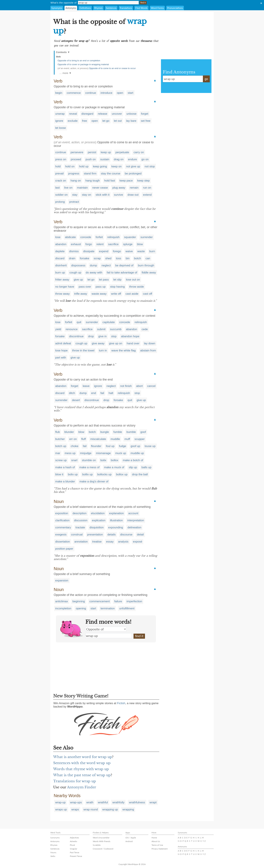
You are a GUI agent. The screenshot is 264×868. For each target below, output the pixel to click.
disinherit (61, 265)
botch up (61, 446)
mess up (70, 453)
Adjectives (74, 838)
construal (77, 535)
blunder (69, 432)
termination (108, 608)
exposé (138, 542)
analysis (123, 542)
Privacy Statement (160, 849)
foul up (110, 446)
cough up (75, 273)
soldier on (61, 195)
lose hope (61, 350)
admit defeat (63, 343)
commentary (63, 527)
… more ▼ (65, 73)
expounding (116, 527)
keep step (143, 181)
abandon (61, 244)
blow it (59, 474)
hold (58, 166)
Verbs (53, 856)
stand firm (90, 174)
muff (127, 439)
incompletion (63, 608)
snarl (74, 460)
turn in (103, 350)
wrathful (103, 802)
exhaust (76, 244)
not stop (150, 166)
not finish (126, 386)
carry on (139, 152)
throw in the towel (83, 350)
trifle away (81, 294)
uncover (117, 114)
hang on (76, 181)
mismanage (103, 453)
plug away (119, 188)
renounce (72, 329)
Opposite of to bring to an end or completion (79, 61)
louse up (150, 446)
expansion (62, 580)
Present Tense (76, 856)
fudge (123, 446)
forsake (85, 258)
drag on (119, 159)
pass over (85, 287)
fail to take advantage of (122, 273)
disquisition (97, 527)
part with (61, 358)
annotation (81, 542)
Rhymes (98, 8)
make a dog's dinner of (94, 481)
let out (118, 121)
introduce (106, 93)
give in (102, 336)
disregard (87, 114)
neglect (106, 265)
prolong (60, 202)
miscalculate (98, 439)
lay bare (131, 121)
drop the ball (140, 474)
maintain (82, 188)
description (79, 513)
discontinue (76, 336)
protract (74, 202)
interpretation (136, 520)
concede (86, 237)
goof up (135, 446)
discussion (81, 520)
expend (104, 251)
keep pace (126, 181)
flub (57, 432)
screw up (61, 460)
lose (58, 237)
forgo (89, 244)
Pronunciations (175, 8)
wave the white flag (123, 350)
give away (98, 343)
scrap (97, 258)
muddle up (137, 453)
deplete (60, 251)
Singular (73, 849)
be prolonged (133, 174)
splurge (128, 244)
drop (91, 336)
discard (60, 258)
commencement (100, 601)
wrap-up (60, 802)
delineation (134, 527)
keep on (117, 166)
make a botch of (133, 460)
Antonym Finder (82, 787)
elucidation (98, 513)
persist (92, 152)
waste (141, 251)
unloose (131, 114)
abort (139, 386)
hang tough (93, 181)
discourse (126, 535)
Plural (72, 845)
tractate (80, 527)
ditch (72, 393)
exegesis (61, 535)
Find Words (141, 8)
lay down (150, 343)
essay (110, 542)
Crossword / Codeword (103, 849)
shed (108, 258)
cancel (151, 386)
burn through (146, 265)
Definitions (85, 8)
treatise (97, 542)
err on (73, 439)
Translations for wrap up (75, 781)
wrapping (128, 809)
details (112, 535)
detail (140, 535)
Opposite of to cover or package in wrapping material (83, 64)
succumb (116, 329)
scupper (140, 439)
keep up (106, 152)
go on (145, 159)
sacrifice (113, 244)
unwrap (60, 114)
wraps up (61, 809)
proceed (76, 159)
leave (86, 386)
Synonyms (57, 8)
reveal (73, 114)
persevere (77, 152)
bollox (114, 460)
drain (72, 258)
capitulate (109, 322)
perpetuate (122, 152)
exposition (62, 513)
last (57, 188)
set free (146, 121)
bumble (131, 432)
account (133, 513)
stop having (117, 287)
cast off (148, 294)
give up (78, 280)
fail (102, 393)
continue (91, 93)
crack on (61, 181)
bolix (103, 460)
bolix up (73, 474)
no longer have (65, 287)
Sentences (111, 8)
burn (152, 251)
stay (75, 195)
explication (99, 520)
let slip (117, 280)
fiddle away (149, 273)
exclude (73, 121)
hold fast (110, 181)
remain (134, 188)
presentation (95, 535)
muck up (121, 453)
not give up (133, 166)
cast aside (132, 294)
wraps (75, 809)
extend (147, 195)
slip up (133, 467)
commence (74, 93)
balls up (146, 467)
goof (143, 432)
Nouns (53, 852)
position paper (64, 549)
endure (132, 159)
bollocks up (104, 474)
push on (91, 159)
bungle (105, 432)
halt (111, 393)
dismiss (74, 251)
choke (75, 446)
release (103, 114)
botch (138, 258)
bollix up (87, 474)
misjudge (86, 453)
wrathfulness (137, 802)
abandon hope (130, 336)
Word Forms (157, 8)
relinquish (113, 237)
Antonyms (71, 8)
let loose (61, 128)
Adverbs (73, 841)
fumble (118, 432)
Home (154, 838)
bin (128, 258)
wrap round (91, 809)
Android (129, 841)
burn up (60, 273)
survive (119, 195)
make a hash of (65, 467)
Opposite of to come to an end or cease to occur (112, 68)
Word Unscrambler (101, 838)
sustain (105, 159)
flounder (96, 446)
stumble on (89, 460)
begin (59, 93)
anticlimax (62, 601)
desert (76, 400)
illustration (116, 520)
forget (145, 114)
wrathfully (118, 802)
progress (74, 174)
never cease (100, 188)
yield (58, 329)
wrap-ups (76, 802)
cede (145, 329)
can (148, 258)
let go (106, 121)
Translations (126, 8)
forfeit (99, 237)
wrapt (153, 802)
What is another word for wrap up (83, 757)
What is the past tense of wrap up (82, 775)
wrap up (109, 636)
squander (130, 237)
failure (118, 601)
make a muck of (114, 467)
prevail (59, 174)
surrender (147, 237)
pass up (101, 287)
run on (147, 188)
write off (116, 294)
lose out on (133, 280)
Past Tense (75, 852)
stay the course (111, 174)
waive (129, 251)
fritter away (62, 280)
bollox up (122, 474)
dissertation (63, 542)
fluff (84, 439)
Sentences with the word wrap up (82, 763)
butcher (60, 439)
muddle (115, 439)
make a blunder (65, 481)
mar (58, 453)
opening (81, 608)
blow (140, 244)
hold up (84, 166)
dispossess (78, 265)
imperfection (134, 601)
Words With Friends (102, 841)
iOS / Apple (131, 838)
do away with (94, 273)
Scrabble (97, 845)
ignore (59, 121)
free (84, 121)
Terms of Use (157, 845)
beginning (79, 601)
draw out (133, 195)
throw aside (137, 287)
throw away (62, 294)
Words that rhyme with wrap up (81, 769)
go (206, 79)
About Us (156, 841)
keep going (100, 166)
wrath (90, 802)
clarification (62, 520)
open (120, 93)
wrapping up (110, 809)
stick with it (103, 195)
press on (61, 159)
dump (94, 265)
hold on (70, 166)
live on (68, 188)
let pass (104, 280)
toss (119, 258)
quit (79, 322)
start (130, 93)
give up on (115, 343)
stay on (86, 195)
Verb (58, 57)
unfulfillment (127, 608)
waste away (99, 294)
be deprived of (124, 265)
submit (101, 329)
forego (117, 251)
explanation (116, 513)
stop (114, 336)
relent (100, 244)
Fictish (121, 703)
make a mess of (89, 467)
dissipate (89, 251)
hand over (133, 343)
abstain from (148, 350)
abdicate (70, 237)
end (93, 393)
